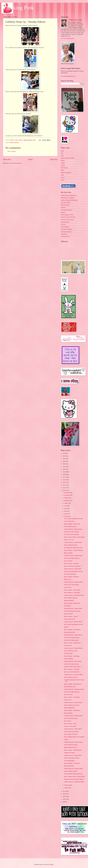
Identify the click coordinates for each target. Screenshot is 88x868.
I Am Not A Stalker (66, 203)
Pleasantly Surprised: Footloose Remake (74, 779)
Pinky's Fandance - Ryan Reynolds (72, 750)
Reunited (66, 627)
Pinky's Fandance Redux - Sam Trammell (74, 737)
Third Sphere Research (66, 210)
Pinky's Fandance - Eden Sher (71, 564)
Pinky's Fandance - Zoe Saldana (72, 697)
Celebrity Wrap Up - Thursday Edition (73, 582)
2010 (64, 794)
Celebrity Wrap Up (14, 143)
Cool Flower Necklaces (67, 229)
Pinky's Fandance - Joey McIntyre (72, 630)
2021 (64, 467)
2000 (64, 802)
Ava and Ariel (67, 606)
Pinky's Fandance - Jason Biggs (72, 656)
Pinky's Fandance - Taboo (70, 724)
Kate (62, 153)
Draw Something (68, 713)
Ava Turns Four (68, 700)
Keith (62, 156)
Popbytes (63, 212)
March (66, 516)
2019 (64, 472)
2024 (64, 459)
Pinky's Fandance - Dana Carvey (72, 524)
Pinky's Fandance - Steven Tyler (72, 763)
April (66, 514)
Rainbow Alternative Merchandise (69, 200)
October (66, 498)
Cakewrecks (64, 234)
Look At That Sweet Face (70, 527)
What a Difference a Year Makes (72, 593)
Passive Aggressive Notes (67, 215)
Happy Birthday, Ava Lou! (70, 747)
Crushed (66, 740)
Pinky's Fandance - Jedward (71, 616)
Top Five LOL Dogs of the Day (72, 558)
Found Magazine (65, 227)
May (66, 511)
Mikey (62, 170)
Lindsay (63, 163)
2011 (64, 791)
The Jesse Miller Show (70, 632)
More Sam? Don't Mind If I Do (72, 672)
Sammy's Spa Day (68, 614)
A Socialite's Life (65, 237)
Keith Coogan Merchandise (68, 158)
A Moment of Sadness (69, 753)
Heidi (62, 151)
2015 (64, 482)
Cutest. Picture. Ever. (69, 521)
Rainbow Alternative (66, 173)
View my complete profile (67, 38)
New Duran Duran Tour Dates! (71, 534)
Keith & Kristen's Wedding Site (69, 195)
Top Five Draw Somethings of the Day (73, 519)
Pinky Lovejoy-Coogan (76, 20)
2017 (64, 477)
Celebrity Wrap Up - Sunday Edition (73, 542)
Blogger (52, 864)
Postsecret (63, 208)
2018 (64, 475)
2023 (64, 461)
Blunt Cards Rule (68, 553)
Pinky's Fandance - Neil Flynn (71, 577)
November (67, 495)
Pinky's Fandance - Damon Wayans (73, 684)
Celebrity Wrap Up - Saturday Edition (73, 556)
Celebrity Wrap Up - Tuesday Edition (73, 609)
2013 (64, 488)
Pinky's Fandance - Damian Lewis (72, 643)
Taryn (62, 175)
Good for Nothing (68, 659)
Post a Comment (12, 151)
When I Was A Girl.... (69, 540)
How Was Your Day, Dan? (67, 220)
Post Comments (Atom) (16, 163)
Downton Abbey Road (69, 619)
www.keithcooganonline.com (68, 76)
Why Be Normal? (68, 653)
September (67, 501)
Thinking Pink (18, 8)
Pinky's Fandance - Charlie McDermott (74, 550)
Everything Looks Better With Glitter (73, 548)
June (66, 509)
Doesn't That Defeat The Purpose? (72, 566)
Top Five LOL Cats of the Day (71, 532)
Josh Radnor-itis (68, 646)
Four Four (63, 224)
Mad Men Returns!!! (69, 601)
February (67, 785)
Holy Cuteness (68, 721)
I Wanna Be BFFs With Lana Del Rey (73, 774)
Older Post (54, 159)
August (66, 503)
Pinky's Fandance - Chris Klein (72, 669)
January (66, 788)
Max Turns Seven (68, 695)
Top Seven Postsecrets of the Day (72, 611)
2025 (64, 456)
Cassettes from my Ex (66, 232)
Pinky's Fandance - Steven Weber (72, 590)
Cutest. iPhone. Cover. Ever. (71, 734)
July (65, 506)
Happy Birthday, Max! (69, 708)
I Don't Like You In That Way (68, 217)
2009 (64, 797)
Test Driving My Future (70, 687)
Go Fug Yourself (65, 222)
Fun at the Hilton (68, 561)
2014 (64, 485)
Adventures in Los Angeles (68, 198)
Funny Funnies (68, 587)
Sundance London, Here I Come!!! (72, 667)
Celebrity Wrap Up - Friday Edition (73, 569)
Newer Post (7, 159)
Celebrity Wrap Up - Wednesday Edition (74, 595)
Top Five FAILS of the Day (71, 545)
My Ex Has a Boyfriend (70, 574)
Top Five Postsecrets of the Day (72, 705)
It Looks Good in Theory (70, 726)
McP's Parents (64, 168)
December (67, 493)
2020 (64, 469)
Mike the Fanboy (65, 205)
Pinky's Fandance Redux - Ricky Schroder (74, 777)
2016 (64, 480)
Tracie (62, 180)
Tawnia (63, 178)
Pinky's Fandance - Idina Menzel (72, 603)
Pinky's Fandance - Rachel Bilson (72, 710)
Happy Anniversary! (69, 766)
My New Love (67, 579)
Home (31, 159)
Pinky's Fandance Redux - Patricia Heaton (74, 537)
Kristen (63, 160)
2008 (64, 799)
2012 (64, 490)
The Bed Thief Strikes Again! (71, 640)
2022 (64, 464)
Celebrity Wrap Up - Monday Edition (73, 529)
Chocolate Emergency (69, 761)
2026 (64, 453)
